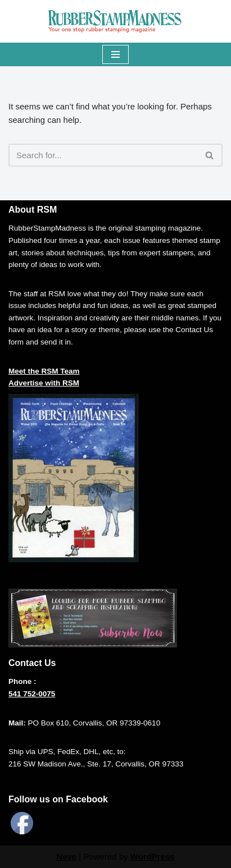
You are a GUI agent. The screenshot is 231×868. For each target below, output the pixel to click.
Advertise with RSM (44, 383)
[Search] (103, 155)
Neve (66, 856)
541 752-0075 (32, 694)
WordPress (153, 856)
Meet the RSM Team (44, 371)
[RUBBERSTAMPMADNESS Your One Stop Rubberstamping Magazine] (116, 21)
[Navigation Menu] (115, 54)
